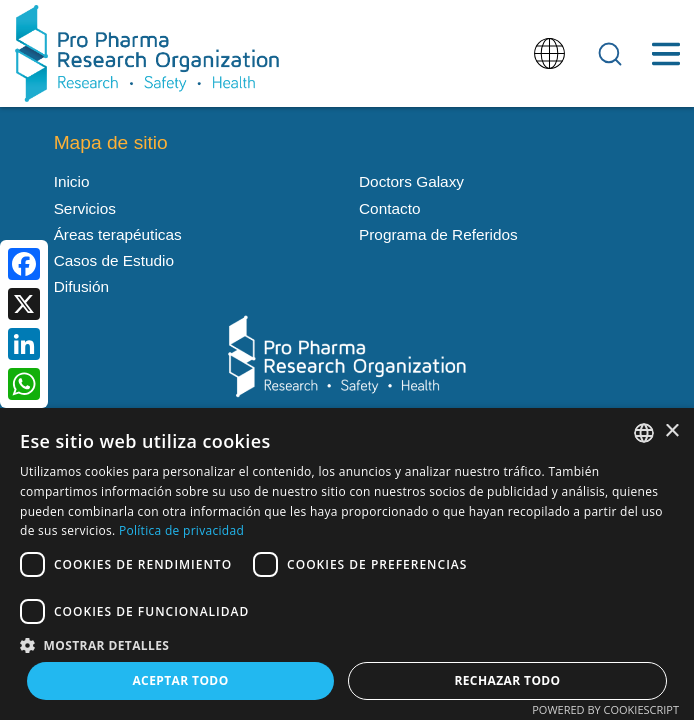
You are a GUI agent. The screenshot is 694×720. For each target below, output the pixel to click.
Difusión (82, 286)
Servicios (85, 208)
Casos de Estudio (114, 260)
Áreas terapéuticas (118, 234)
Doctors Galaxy (411, 181)
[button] (347, 644)
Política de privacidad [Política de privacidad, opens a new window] (181, 530)
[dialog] (347, 564)
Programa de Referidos (438, 234)
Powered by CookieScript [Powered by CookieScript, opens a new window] (605, 709)
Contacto (389, 208)
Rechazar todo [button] (507, 680)
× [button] (671, 431)
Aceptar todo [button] (180, 680)
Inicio (72, 181)
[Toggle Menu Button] (665, 54)
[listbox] (644, 433)
